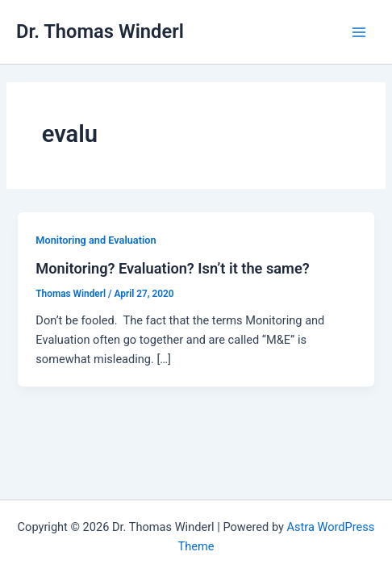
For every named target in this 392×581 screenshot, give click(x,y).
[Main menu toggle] (359, 32)
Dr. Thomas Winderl (100, 31)
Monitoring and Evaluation (96, 240)
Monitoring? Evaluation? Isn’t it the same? (172, 268)
